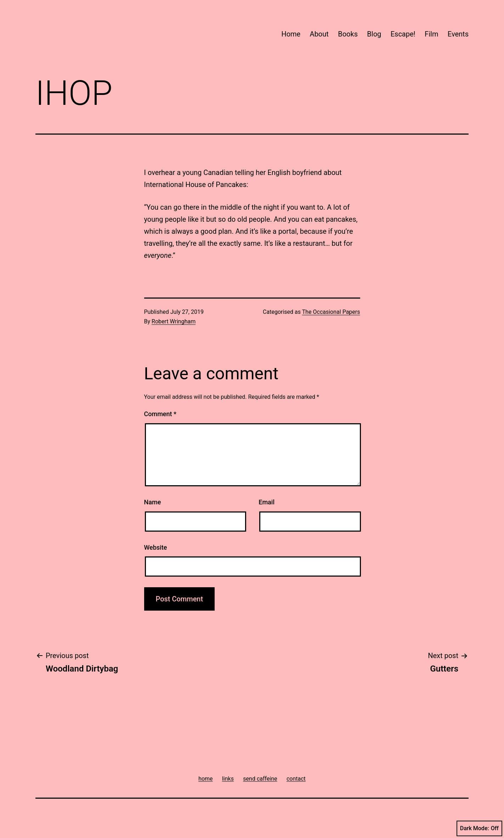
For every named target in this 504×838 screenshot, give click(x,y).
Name (153, 502)
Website (156, 547)
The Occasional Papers (331, 312)
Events (458, 34)
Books (348, 34)
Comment (160, 414)
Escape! (403, 34)
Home (291, 34)
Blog (374, 34)
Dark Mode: (479, 828)
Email (267, 502)
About (319, 34)
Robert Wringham (174, 321)
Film (431, 34)
